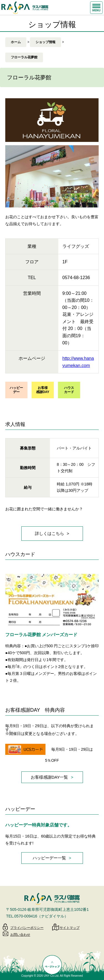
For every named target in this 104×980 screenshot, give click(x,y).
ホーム (16, 42)
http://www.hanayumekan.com (78, 362)
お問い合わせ (20, 935)
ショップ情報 (45, 42)
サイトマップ (70, 928)
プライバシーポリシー (27, 928)
